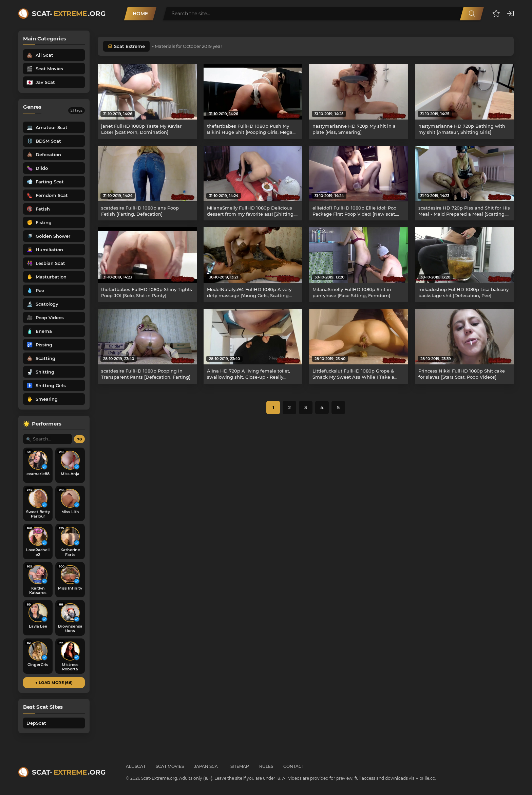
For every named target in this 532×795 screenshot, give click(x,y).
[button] (496, 14)
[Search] (472, 14)
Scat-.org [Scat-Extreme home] (69, 14)
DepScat (36, 723)
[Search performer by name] (47, 439)
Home (140, 14)
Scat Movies (170, 766)
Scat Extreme (129, 46)
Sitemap (240, 766)
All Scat (136, 766)
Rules (266, 766)
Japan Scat (207, 766)
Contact (294, 766)
